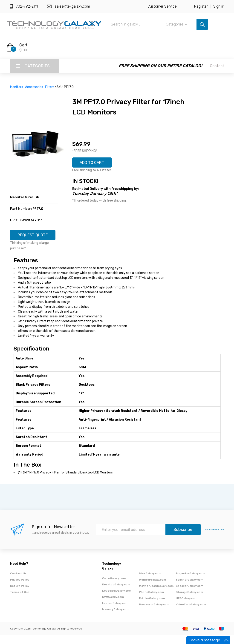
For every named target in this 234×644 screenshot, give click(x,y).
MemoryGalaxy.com (116, 618)
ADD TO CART (94, 163)
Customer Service (162, 6)
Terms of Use (20, 601)
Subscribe (183, 539)
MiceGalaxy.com (150, 582)
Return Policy (20, 595)
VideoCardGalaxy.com (191, 613)
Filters (50, 87)
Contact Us (18, 582)
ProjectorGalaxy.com (190, 582)
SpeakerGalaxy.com (189, 595)
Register (201, 6)
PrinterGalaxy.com (152, 607)
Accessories (34, 87)
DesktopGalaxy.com (116, 593)
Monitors (17, 87)
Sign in (219, 6)
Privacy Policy (20, 589)
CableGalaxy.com (114, 587)
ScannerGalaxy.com (189, 589)
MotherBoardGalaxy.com (156, 595)
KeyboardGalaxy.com (117, 600)
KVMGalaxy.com (113, 606)
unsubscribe (215, 539)
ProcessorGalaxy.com (154, 613)
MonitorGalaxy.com (152, 589)
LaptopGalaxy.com (115, 612)
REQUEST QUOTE (34, 237)
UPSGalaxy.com (186, 607)
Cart (23, 45)
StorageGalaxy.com (189, 601)
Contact (217, 66)
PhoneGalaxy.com (151, 601)
